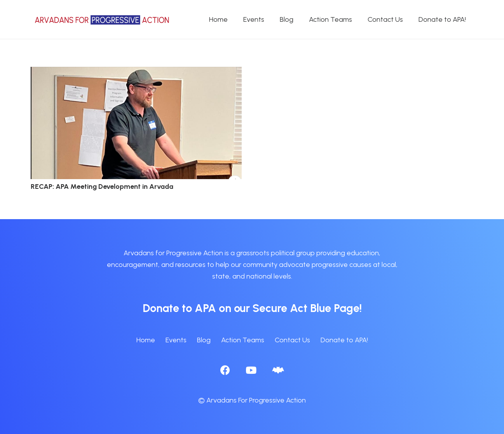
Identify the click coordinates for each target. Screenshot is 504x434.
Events (176, 340)
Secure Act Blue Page (306, 308)
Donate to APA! (344, 340)
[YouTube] (251, 370)
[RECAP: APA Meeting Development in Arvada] (136, 73)
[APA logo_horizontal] (103, 20)
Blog (204, 340)
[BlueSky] (278, 370)
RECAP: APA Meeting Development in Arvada (102, 186)
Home (146, 340)
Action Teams (243, 340)
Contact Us (292, 340)
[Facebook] (225, 370)
